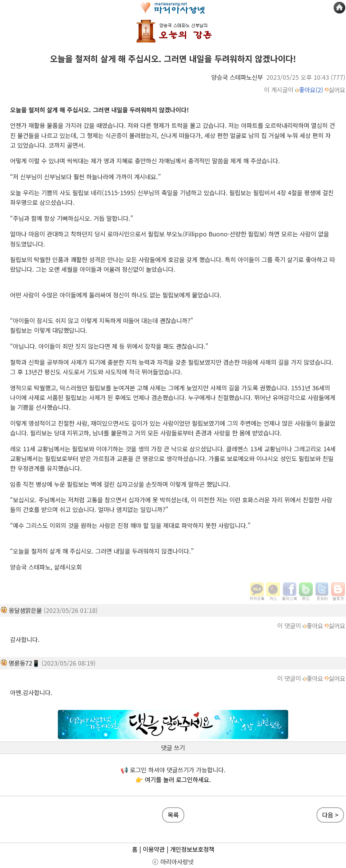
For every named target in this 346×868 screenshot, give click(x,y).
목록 (173, 815)
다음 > (330, 815)
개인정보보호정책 (192, 849)
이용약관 (154, 849)
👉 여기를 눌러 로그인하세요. (173, 779)
